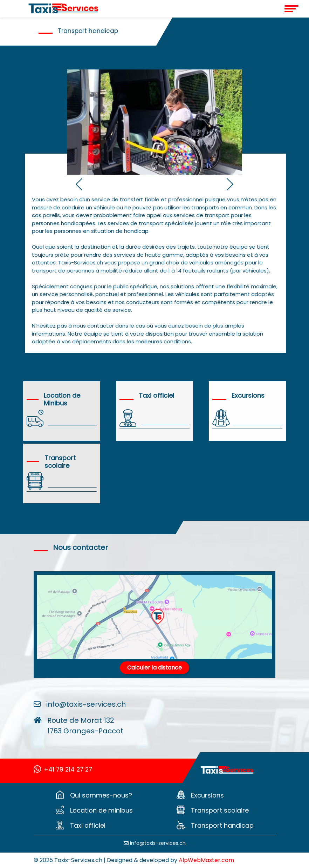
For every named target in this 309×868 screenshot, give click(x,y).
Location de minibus (101, 810)
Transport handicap (222, 825)
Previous (70, 183)
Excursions (207, 795)
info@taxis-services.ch (86, 704)
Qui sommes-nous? (101, 795)
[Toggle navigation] (276, 9)
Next (239, 183)
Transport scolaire (220, 810)
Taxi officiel (88, 825)
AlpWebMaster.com (206, 860)
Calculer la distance (154, 668)
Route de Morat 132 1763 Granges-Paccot (85, 726)
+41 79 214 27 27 (63, 769)
